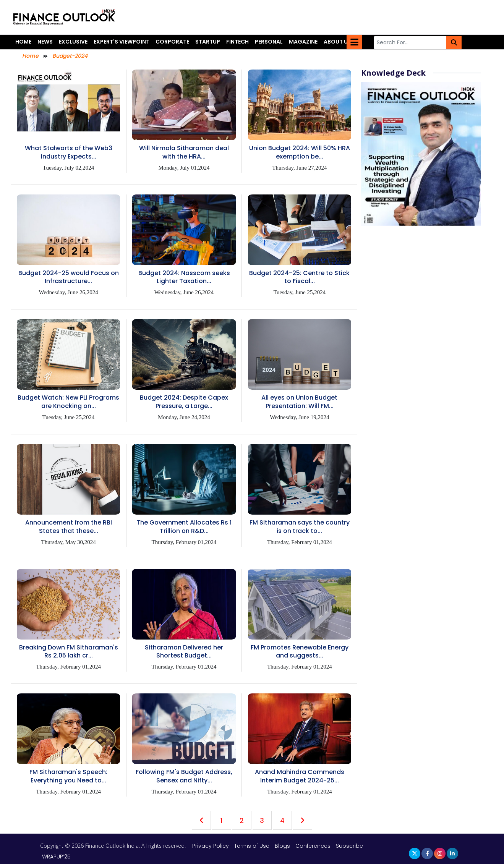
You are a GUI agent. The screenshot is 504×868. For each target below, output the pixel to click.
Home (23, 42)
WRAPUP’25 (56, 857)
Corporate (172, 42)
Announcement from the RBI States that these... (69, 527)
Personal (269, 42)
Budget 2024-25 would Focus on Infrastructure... (69, 277)
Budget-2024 (70, 56)
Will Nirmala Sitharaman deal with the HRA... (184, 152)
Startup (208, 42)
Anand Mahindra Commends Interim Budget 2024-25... (300, 776)
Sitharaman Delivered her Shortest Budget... (184, 652)
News (45, 42)
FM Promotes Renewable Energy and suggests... (300, 652)
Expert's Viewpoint (122, 42)
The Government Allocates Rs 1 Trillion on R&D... (184, 527)
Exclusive (73, 42)
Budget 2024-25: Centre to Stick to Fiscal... (299, 277)
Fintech (237, 42)
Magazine (303, 42)
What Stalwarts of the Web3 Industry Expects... (69, 152)
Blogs (282, 846)
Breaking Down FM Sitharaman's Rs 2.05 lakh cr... (69, 652)
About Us (337, 42)
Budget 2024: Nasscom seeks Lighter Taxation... (184, 277)
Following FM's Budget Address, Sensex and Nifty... (184, 776)
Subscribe (349, 846)
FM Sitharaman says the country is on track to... (300, 527)
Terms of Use (253, 846)
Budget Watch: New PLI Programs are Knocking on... (68, 402)
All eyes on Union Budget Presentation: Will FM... (299, 402)
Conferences (313, 846)
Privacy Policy (211, 846)
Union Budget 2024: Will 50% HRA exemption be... (300, 152)
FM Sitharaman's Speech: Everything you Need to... (68, 776)
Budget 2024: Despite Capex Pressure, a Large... (184, 402)
